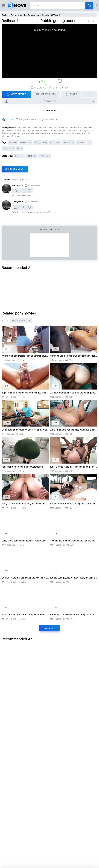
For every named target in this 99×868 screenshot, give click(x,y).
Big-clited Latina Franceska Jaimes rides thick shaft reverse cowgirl (25, 393)
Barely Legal (8, 148)
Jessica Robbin (52, 120)
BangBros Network (28, 120)
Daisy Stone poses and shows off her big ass (23, 541)
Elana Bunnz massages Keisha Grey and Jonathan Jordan (25, 430)
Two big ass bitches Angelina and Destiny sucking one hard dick (74, 541)
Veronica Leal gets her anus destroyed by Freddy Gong (74, 356)
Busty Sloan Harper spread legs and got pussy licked (74, 504)
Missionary (55, 142)
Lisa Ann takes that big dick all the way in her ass (25, 578)
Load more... (49, 628)
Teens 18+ (31, 156)
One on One (25, 142)
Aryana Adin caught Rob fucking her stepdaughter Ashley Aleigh (25, 356)
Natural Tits (69, 142)
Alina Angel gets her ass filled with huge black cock (74, 430)
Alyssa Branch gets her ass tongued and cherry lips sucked (25, 615)
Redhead (13, 142)
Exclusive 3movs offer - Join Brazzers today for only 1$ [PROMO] (31, 15)
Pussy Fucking (40, 142)
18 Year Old (44, 156)
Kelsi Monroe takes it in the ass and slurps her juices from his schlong (74, 467)
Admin (9, 120)
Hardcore (19, 156)
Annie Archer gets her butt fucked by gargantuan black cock (74, 393)
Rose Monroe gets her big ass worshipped (22, 467)
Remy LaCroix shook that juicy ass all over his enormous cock (25, 504)
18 (89, 142)
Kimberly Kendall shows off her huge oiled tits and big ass (74, 615)
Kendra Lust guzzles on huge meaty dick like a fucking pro (74, 578)
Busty (20, 148)
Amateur (81, 142)
